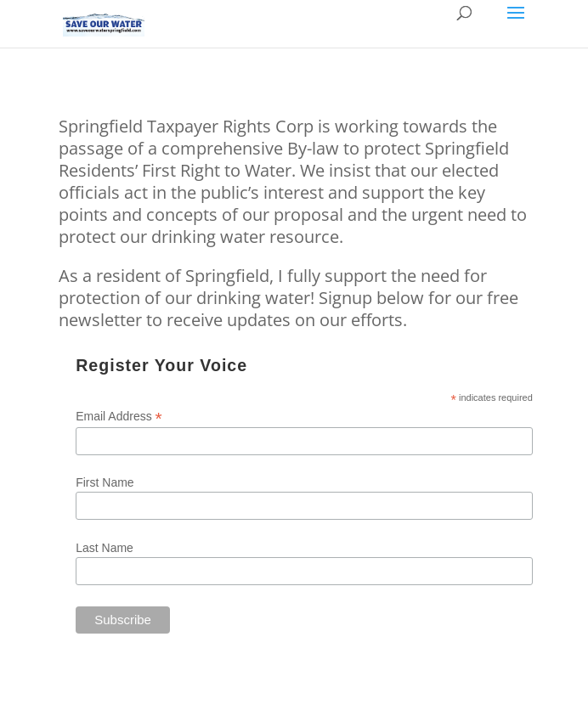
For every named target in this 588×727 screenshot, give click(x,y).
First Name (105, 482)
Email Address (119, 417)
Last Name (105, 548)
